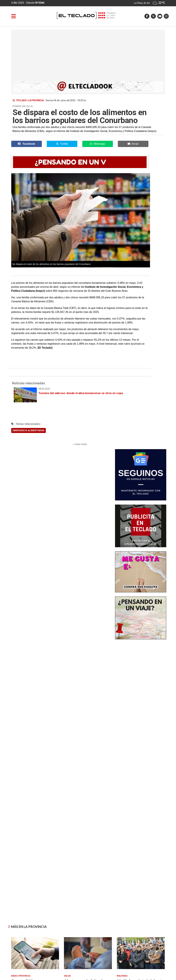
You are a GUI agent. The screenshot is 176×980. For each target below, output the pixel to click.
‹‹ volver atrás (80, 444)
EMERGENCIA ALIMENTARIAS (29, 430)
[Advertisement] (88, 56)
